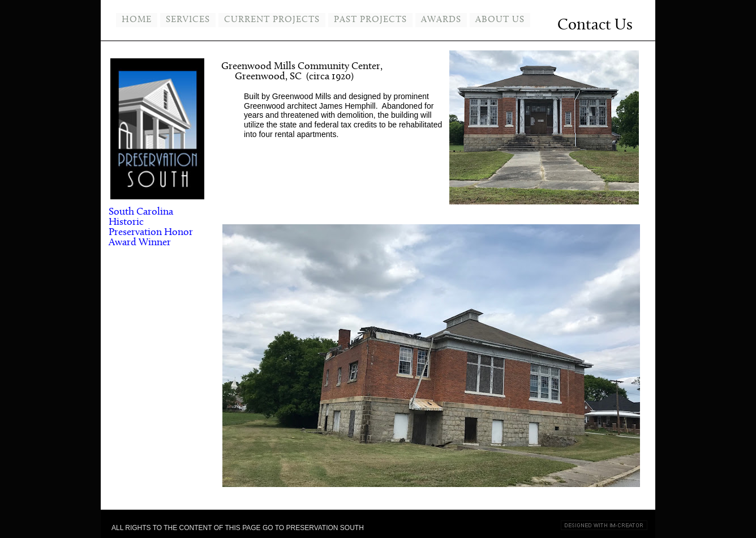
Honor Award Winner (151, 238)
